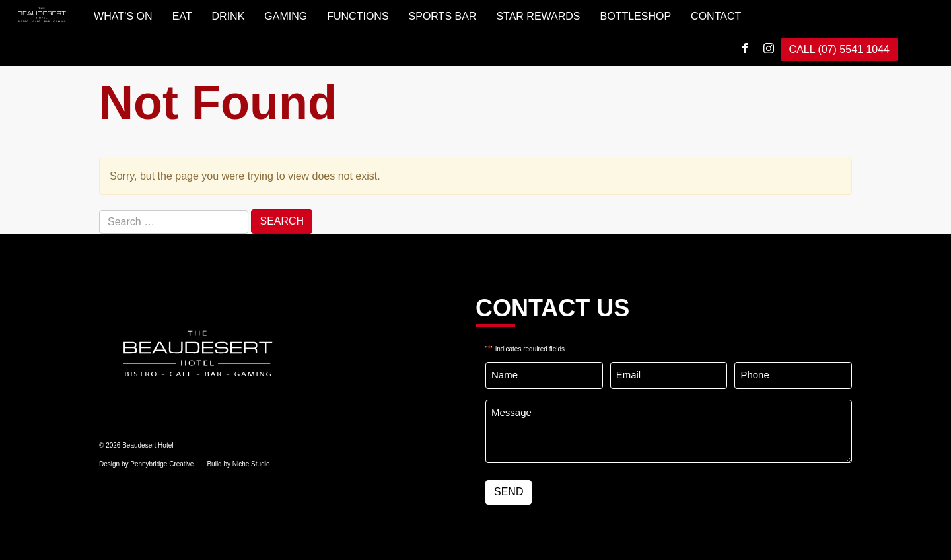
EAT (182, 16)
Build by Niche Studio (238, 464)
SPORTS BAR (443, 16)
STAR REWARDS (538, 16)
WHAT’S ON (123, 16)
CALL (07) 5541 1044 (839, 49)
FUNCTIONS (358, 16)
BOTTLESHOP (636, 16)
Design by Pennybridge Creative (146, 464)
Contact (716, 16)
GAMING (286, 16)
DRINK (229, 16)
